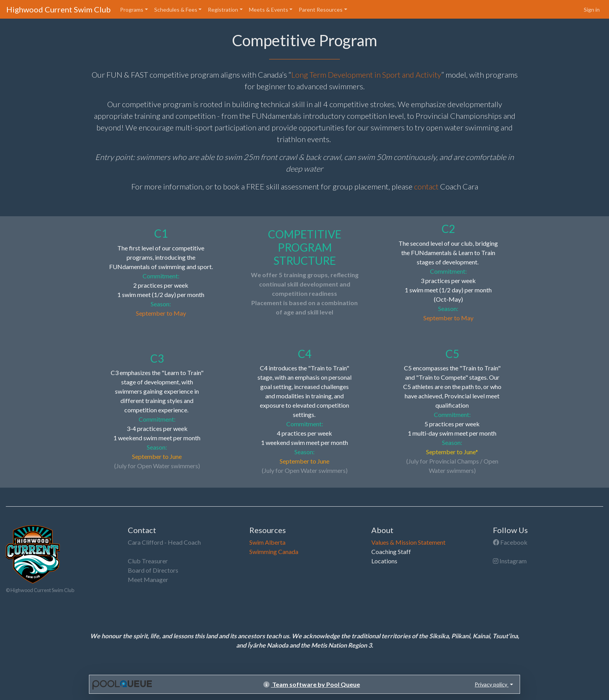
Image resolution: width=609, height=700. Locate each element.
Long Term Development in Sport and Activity (366, 75)
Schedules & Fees (176, 10)
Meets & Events (269, 10)
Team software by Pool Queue (312, 684)
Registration (223, 10)
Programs (132, 10)
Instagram (510, 561)
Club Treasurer (148, 561)
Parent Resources (321, 10)
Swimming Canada (274, 551)
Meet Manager (148, 579)
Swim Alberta (267, 542)
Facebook (510, 542)
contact (426, 186)
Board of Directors (153, 570)
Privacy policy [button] (492, 684)
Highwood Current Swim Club (58, 9)
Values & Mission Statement (408, 542)
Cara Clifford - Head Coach (164, 542)
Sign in (592, 10)
